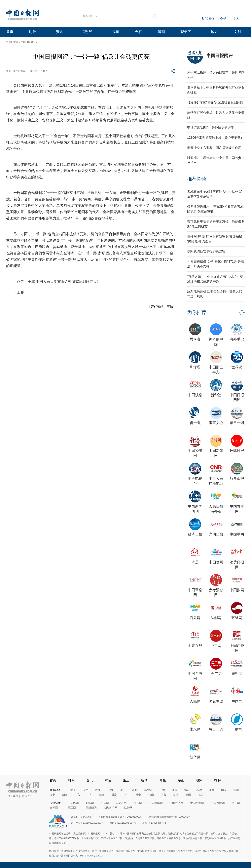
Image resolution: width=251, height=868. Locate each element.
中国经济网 (176, 803)
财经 (108, 780)
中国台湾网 (197, 803)
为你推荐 (197, 312)
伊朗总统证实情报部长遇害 (206, 251)
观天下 (186, 32)
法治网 (128, 808)
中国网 (237, 701)
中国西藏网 (218, 803)
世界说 (237, 367)
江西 (212, 790)
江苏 (175, 790)
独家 (199, 780)
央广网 (216, 674)
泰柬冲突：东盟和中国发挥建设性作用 (214, 148)
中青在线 (195, 646)
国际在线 (216, 701)
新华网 (195, 757)
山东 (224, 790)
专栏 (138, 32)
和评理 (195, 367)
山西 (110, 790)
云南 (151, 795)
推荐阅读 (197, 179)
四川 (126, 795)
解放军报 (237, 479)
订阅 (236, 18)
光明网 (237, 674)
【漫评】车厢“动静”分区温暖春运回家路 (215, 102)
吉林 (135, 790)
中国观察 (195, 395)
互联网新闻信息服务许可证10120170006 (120, 817)
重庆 (114, 795)
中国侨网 (216, 562)
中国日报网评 (28, 42)
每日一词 (237, 423)
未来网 (195, 729)
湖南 (65, 795)
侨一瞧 (195, 423)
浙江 (187, 790)
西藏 (163, 795)
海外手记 (237, 339)
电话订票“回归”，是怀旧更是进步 (211, 127)
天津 (86, 790)
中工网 (216, 646)
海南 (102, 795)
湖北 (53, 795)
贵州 (139, 795)
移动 (223, 18)
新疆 (188, 795)
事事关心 (216, 423)
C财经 (87, 32)
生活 (126, 780)
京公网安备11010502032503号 (87, 823)
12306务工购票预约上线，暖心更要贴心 (215, 138)
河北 (98, 790)
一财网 (237, 729)
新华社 (216, 395)
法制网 (216, 618)
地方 (214, 32)
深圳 (200, 795)
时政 (33, 32)
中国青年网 (156, 803)
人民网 (195, 701)
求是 (195, 562)
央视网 (138, 803)
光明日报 (216, 534)
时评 (71, 780)
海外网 (195, 618)
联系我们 (26, 796)
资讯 (59, 32)
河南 (236, 790)
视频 (116, 32)
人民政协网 (110, 808)
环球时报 (237, 451)
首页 (10, 32)
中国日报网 (12, 42)
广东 (77, 795)
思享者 (195, 339)
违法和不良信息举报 (82, 817)
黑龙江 (149, 790)
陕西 (176, 795)
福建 (199, 790)
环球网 (237, 618)
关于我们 (13, 796)
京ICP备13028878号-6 (154, 823)
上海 (162, 790)
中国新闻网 (90, 808)
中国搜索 (237, 590)
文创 (237, 32)
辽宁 (123, 790)
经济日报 (195, 534)
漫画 (161, 32)
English (208, 18)
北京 (73, 790)
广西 (90, 795)
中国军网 (237, 534)
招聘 (218, 780)
